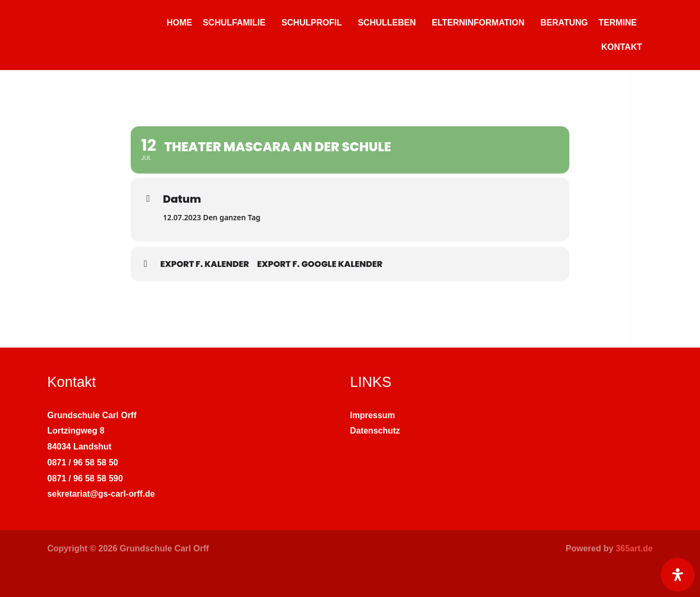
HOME (180, 23)
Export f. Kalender (205, 264)
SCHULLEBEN (387, 23)
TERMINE (618, 23)
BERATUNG (564, 23)
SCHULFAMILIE (234, 23)
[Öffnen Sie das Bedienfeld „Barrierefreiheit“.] (678, 575)
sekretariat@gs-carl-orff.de (101, 494)
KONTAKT (622, 47)
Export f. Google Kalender (320, 264)
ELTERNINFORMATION (478, 23)
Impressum (373, 415)
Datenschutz (375, 431)
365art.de (634, 548)
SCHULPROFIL (312, 23)
